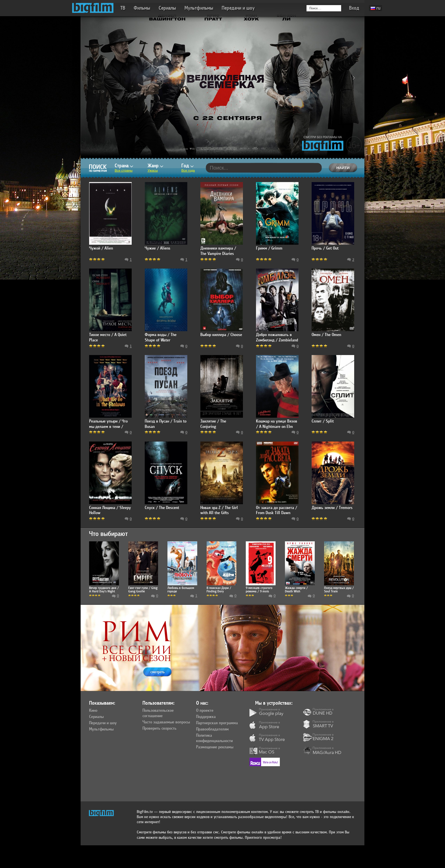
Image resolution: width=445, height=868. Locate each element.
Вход (354, 8)
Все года (188, 170)
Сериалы (167, 8)
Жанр (155, 166)
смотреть (158, 672)
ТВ (123, 8)
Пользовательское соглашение (158, 713)
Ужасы (153, 170)
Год (187, 166)
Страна (124, 166)
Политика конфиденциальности (214, 738)
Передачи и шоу (238, 8)
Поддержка (206, 717)
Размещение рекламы (215, 747)
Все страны (124, 170)
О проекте (205, 711)
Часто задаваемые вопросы (166, 722)
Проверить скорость (159, 728)
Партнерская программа (217, 723)
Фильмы (142, 8)
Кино (93, 711)
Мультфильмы (199, 8)
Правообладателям (212, 729)
